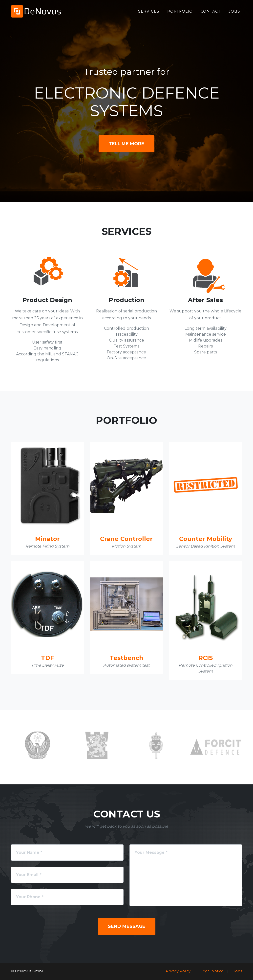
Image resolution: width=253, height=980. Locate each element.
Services (149, 13)
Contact (211, 13)
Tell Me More (126, 144)
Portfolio (180, 13)
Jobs (234, 13)
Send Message (127, 926)
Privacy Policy (178, 971)
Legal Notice (212, 971)
